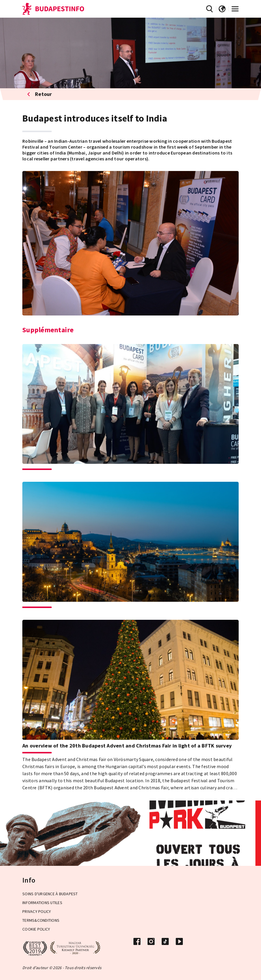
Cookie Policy (36, 929)
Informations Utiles (42, 903)
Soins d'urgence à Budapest (50, 894)
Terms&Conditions (41, 920)
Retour (40, 94)
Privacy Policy (37, 911)
